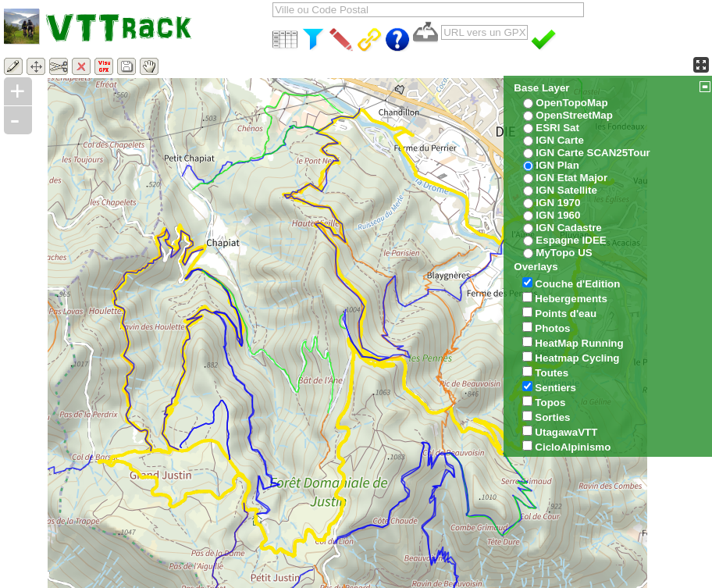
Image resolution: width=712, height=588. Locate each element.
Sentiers (555, 388)
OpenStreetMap (574, 115)
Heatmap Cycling (577, 358)
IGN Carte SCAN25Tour (593, 153)
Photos (552, 328)
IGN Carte (559, 140)
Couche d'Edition (577, 284)
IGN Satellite (566, 190)
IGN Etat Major (571, 178)
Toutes (552, 373)
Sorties (552, 417)
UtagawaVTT (566, 432)
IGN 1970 (558, 203)
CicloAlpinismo (573, 447)
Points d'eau (566, 314)
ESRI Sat (557, 128)
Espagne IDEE (571, 240)
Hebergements (571, 299)
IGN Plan (557, 165)
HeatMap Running (579, 343)
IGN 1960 (558, 215)
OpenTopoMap (571, 103)
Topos (550, 403)
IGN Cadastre (568, 228)
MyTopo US (564, 253)
